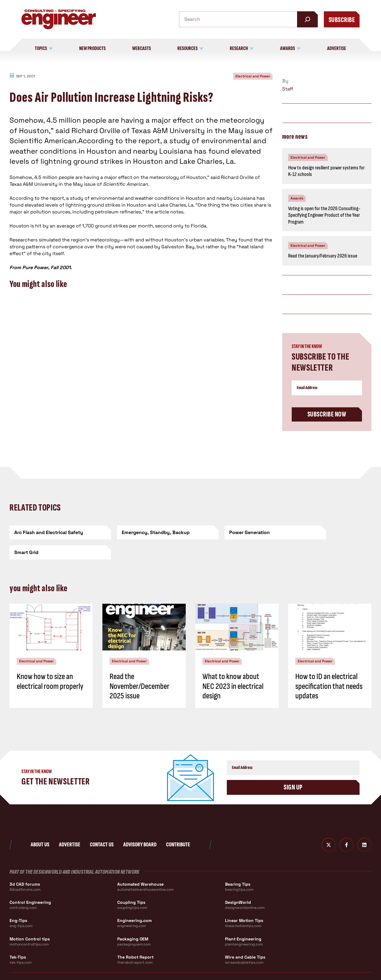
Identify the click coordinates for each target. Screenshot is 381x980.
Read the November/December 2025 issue (139, 666)
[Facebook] (346, 825)
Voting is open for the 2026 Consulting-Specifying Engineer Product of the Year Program (324, 215)
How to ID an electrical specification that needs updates (329, 666)
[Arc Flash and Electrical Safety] (53, 532)
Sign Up (293, 767)
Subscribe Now (327, 414)
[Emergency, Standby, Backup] (145, 532)
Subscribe (342, 20)
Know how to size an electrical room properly (50, 661)
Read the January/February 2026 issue (323, 256)
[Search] (307, 19)
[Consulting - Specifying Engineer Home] (59, 19)
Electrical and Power (253, 76)
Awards (297, 198)
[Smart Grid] (328, 532)
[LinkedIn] (364, 825)
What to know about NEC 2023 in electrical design (233, 666)
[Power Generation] (236, 532)
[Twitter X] (329, 825)
